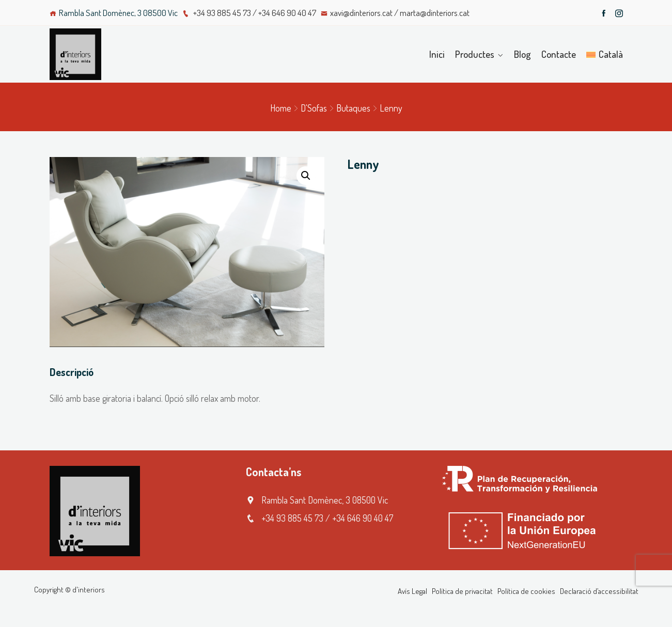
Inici (437, 54)
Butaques (353, 108)
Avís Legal (412, 591)
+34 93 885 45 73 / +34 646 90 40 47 (249, 13)
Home (281, 108)
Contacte (559, 54)
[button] (306, 176)
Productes (475, 54)
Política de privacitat (462, 591)
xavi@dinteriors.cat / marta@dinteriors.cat (395, 13)
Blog (522, 54)
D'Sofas (314, 108)
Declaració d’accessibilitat (599, 591)
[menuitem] (605, 54)
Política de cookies (526, 591)
